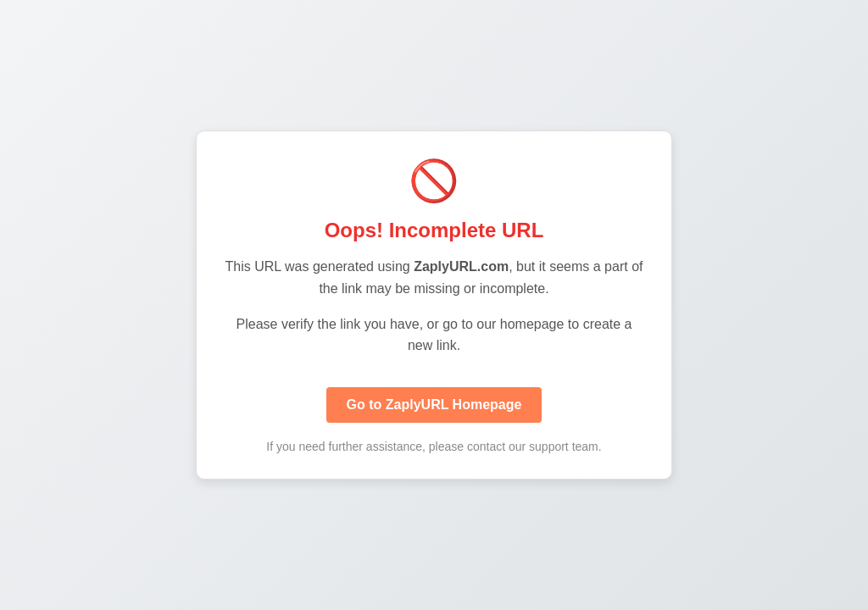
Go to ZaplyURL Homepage (434, 405)
